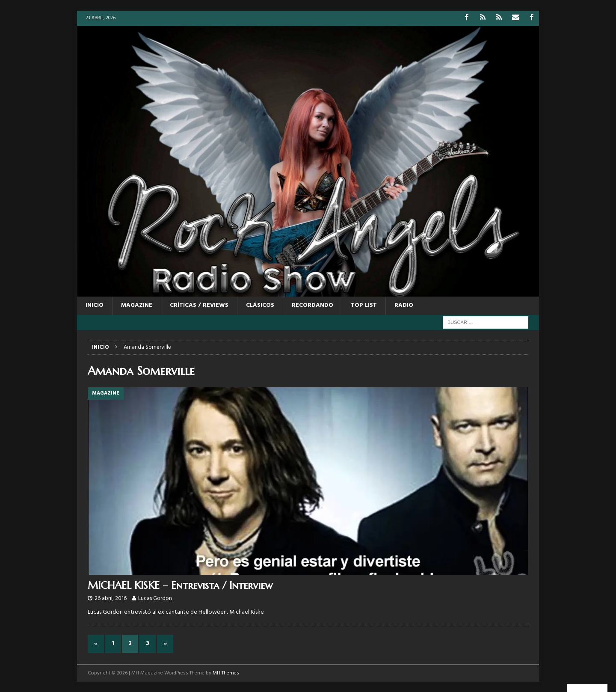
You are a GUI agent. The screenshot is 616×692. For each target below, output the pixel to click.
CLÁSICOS (260, 305)
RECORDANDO (312, 305)
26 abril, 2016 (111, 598)
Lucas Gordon (155, 598)
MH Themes (226, 673)
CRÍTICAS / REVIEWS (199, 305)
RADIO (404, 305)
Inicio (95, 305)
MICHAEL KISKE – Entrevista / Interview (180, 585)
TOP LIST (364, 305)
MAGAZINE (137, 305)
